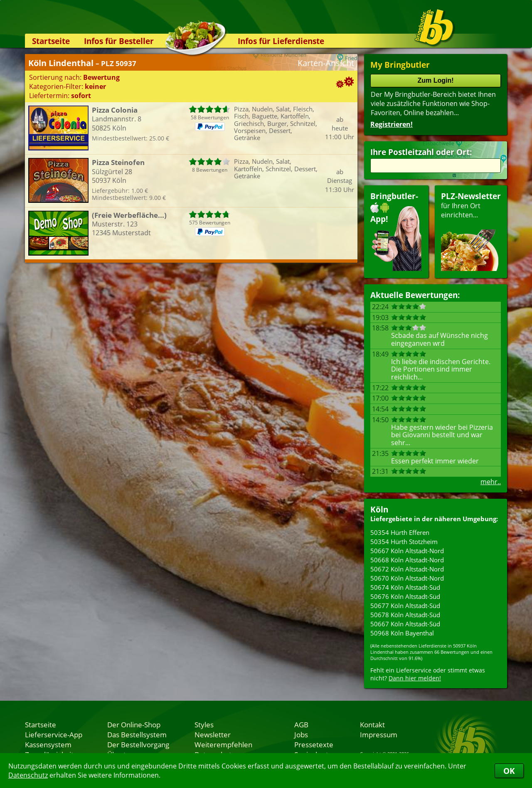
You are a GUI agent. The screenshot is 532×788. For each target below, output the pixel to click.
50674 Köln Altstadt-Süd (405, 587)
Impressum (379, 734)
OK (509, 771)
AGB (301, 724)
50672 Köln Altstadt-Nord (407, 569)
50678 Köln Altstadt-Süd (405, 615)
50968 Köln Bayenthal (402, 633)
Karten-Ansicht (326, 63)
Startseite (51, 41)
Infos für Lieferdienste (281, 41)
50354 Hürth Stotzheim (404, 542)
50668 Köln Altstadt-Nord (407, 560)
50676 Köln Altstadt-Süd (405, 596)
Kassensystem (48, 744)
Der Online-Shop (134, 724)
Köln (379, 509)
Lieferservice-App (54, 734)
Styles (204, 724)
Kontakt (372, 724)
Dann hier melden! (415, 678)
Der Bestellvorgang (138, 744)
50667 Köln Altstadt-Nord (407, 551)
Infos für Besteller (119, 41)
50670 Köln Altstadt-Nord (407, 578)
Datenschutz (28, 775)
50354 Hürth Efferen (400, 532)
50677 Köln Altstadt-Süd (405, 606)
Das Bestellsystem (137, 734)
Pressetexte (314, 744)
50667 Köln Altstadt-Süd (405, 624)
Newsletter (213, 734)
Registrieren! (392, 124)
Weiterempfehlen (223, 744)
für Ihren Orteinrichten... (471, 231)
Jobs (301, 734)
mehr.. (491, 482)
